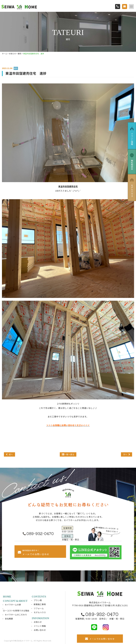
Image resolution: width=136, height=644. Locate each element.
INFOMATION (41, 618)
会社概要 (9, 619)
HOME (7, 597)
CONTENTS (39, 597)
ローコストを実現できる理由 (16, 611)
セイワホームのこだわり (16, 615)
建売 (16, 68)
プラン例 (38, 600)
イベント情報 (40, 626)
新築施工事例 (40, 604)
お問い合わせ (40, 630)
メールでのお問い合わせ (100, 639)
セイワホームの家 (13, 605)
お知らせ (38, 622)
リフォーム (39, 608)
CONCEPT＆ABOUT (15, 601)
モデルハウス (40, 612)
